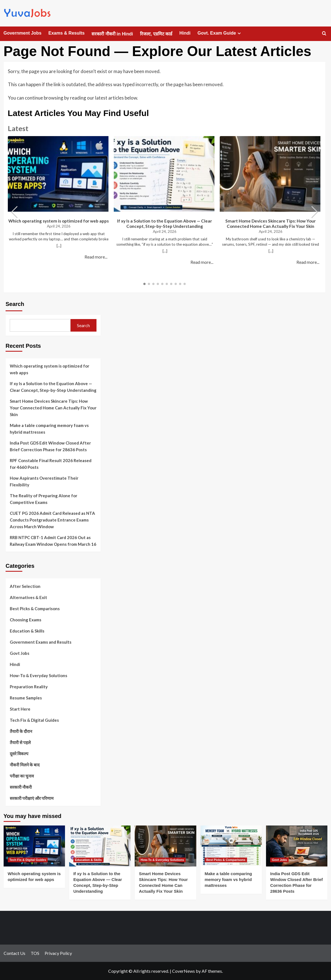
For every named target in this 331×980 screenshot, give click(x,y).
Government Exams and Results (41, 642)
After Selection (25, 586)
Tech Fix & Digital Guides (34, 720)
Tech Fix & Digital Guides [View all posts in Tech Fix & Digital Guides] (28, 860)
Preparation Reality (29, 687)
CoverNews (183, 971)
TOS (35, 953)
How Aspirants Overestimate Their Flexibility (44, 481)
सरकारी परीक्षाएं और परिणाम (32, 798)
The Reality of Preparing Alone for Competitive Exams (44, 499)
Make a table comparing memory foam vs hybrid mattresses (49, 429)
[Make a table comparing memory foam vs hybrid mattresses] (231, 846)
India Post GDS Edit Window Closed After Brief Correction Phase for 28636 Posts (50, 446)
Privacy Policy (58, 953)
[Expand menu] (239, 33)
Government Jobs (23, 33)
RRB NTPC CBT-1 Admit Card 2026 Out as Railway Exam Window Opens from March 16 (53, 541)
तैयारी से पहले (20, 742)
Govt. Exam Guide (220, 33)
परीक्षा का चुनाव (22, 776)
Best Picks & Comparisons (35, 609)
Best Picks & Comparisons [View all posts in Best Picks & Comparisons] (226, 860)
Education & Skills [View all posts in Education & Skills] (88, 860)
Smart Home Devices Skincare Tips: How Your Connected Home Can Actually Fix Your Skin (270, 224)
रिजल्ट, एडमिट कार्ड (156, 34)
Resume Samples (26, 698)
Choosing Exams (26, 620)
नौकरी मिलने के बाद (25, 765)
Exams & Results (67, 33)
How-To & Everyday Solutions (38, 675)
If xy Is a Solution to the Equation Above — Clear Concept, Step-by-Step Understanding (165, 224)
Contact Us (15, 953)
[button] (315, 212)
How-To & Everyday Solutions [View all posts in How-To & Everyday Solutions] (162, 860)
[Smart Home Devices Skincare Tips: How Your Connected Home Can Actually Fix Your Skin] (165, 846)
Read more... (96, 257)
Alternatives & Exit (28, 597)
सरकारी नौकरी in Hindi (112, 34)
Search (15, 304)
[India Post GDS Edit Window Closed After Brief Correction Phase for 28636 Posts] (297, 846)
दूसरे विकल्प (19, 754)
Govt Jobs (20, 653)
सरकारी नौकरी (21, 787)
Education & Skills (27, 631)
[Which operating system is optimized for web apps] (34, 846)
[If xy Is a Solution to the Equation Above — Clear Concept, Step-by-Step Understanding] (100, 846)
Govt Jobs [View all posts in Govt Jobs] (279, 860)
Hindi (185, 33)
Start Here (20, 709)
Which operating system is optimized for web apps (59, 221)
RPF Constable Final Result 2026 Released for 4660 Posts (51, 464)
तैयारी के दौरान (21, 731)
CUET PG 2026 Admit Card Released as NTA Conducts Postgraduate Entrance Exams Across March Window (52, 520)
